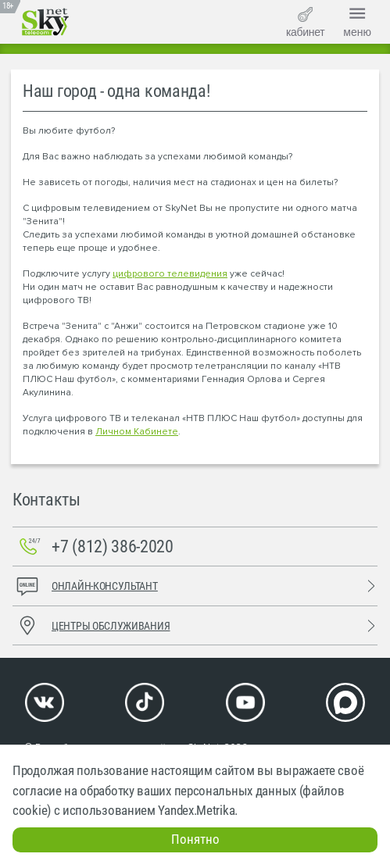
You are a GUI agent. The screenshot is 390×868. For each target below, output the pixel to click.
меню (357, 20)
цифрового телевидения (170, 274)
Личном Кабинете (137, 432)
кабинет (305, 23)
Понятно (195, 839)
